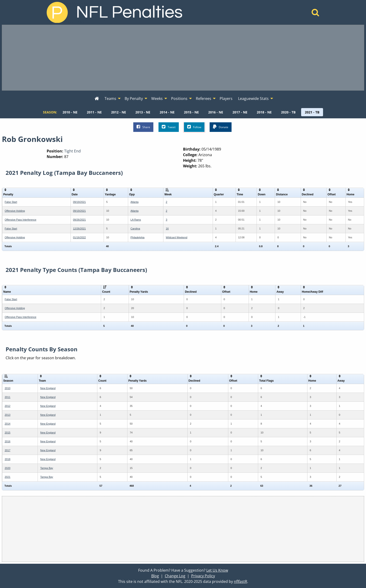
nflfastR (241, 581)
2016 (7, 441)
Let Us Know (217, 570)
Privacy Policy (203, 576)
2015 (7, 433)
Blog (155, 576)
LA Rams (136, 220)
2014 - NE (167, 112)
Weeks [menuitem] (157, 99)
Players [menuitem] (226, 99)
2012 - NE (119, 112)
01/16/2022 (79, 237)
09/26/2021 (79, 220)
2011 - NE (94, 112)
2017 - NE (240, 112)
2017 (7, 450)
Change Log (175, 576)
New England (48, 388)
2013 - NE (143, 112)
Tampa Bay (47, 468)
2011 (7, 397)
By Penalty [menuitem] (134, 99)
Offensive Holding (15, 211)
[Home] (315, 14)
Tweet (169, 127)
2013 (7, 415)
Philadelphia (137, 237)
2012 (7, 406)
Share (143, 127)
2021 (7, 477)
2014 (7, 424)
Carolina (135, 229)
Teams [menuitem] (110, 99)
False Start (11, 202)
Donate (221, 127)
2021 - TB (312, 112)
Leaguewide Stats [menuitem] (253, 99)
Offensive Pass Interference (21, 220)
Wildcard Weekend (176, 237)
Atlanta (134, 202)
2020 (7, 468)
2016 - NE (216, 112)
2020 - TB (288, 112)
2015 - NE (191, 112)
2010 (7, 388)
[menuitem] (97, 99)
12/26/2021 (79, 229)
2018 (7, 459)
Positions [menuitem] (179, 99)
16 (167, 229)
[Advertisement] (183, 58)
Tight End (72, 151)
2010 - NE (70, 112)
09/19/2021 (79, 202)
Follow (194, 127)
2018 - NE (264, 112)
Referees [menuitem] (204, 99)
